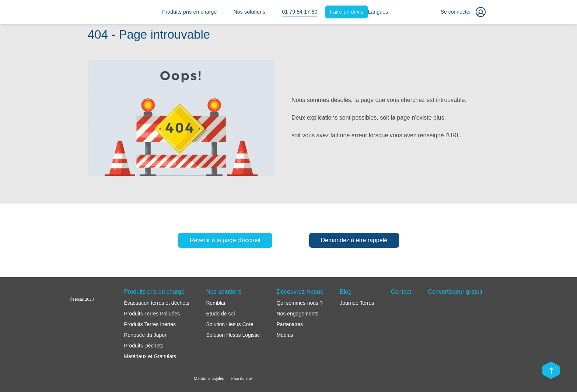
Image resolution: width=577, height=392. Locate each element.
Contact (401, 292)
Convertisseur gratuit (455, 292)
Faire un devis (347, 12)
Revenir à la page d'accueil (225, 240)
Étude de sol (220, 314)
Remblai (215, 303)
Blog (346, 292)
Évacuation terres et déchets (156, 303)
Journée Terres (357, 303)
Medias (285, 335)
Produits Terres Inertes (150, 324)
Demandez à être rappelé (354, 240)
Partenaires (290, 324)
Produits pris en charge (190, 12)
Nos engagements (297, 314)
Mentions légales (209, 378)
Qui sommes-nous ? (299, 303)
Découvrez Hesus (300, 292)
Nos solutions (250, 12)
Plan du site (241, 378)
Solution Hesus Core (230, 324)
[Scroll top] (551, 371)
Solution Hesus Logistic (233, 335)
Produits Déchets (144, 346)
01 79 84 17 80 (300, 12)
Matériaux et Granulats (150, 356)
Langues (378, 12)
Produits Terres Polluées (152, 314)
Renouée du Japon (146, 335)
